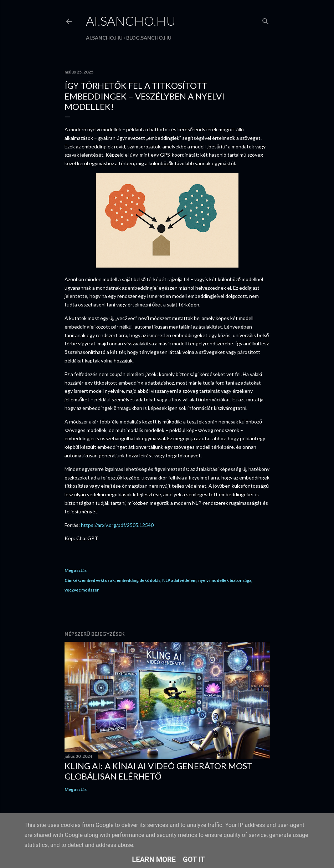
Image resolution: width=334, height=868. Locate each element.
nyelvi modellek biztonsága (225, 580)
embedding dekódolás (138, 580)
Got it (194, 859)
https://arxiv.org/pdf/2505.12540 (117, 525)
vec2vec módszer (82, 590)
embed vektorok (98, 580)
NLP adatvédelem (179, 580)
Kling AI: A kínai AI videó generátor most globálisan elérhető (158, 771)
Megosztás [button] (76, 570)
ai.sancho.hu (131, 21)
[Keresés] (266, 20)
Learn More (154, 859)
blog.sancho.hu (149, 38)
